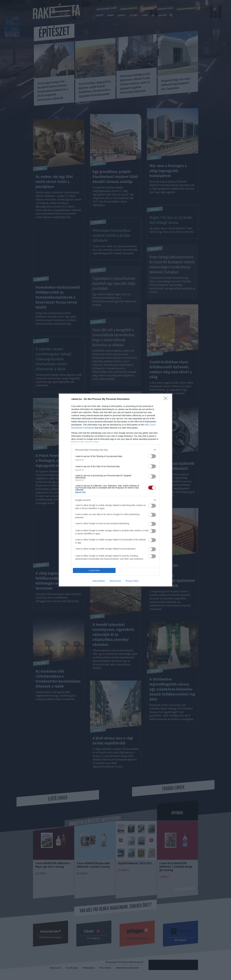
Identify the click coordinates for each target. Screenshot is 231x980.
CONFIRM (94, 571)
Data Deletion (99, 581)
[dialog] (115, 490)
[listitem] (115, 450)
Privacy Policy (132, 581)
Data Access (115, 581)
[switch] (152, 456)
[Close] (166, 399)
